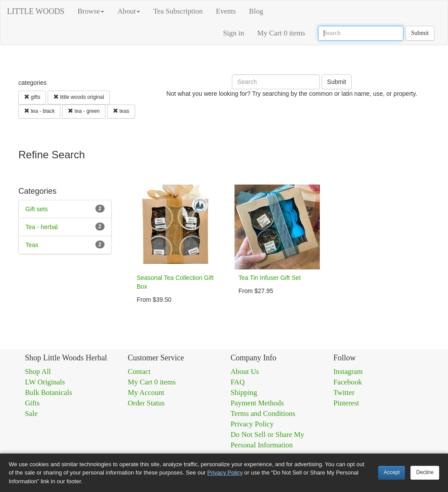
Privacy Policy (252, 424)
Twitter (344, 393)
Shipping (244, 393)
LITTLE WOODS (36, 11)
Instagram (348, 372)
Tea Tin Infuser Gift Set (269, 278)
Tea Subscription (178, 11)
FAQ (238, 382)
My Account (146, 393)
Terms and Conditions (263, 413)
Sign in (234, 33)
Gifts (32, 403)
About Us (245, 372)
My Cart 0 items (281, 33)
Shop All (38, 372)
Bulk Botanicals (49, 393)
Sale (31, 413)
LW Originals (45, 382)
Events (226, 11)
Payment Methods (257, 403)
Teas (32, 245)
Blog (256, 11)
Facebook (348, 382)
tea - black (39, 111)
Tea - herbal (42, 227)
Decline (425, 472)
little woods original (79, 97)
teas (121, 111)
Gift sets (37, 209)
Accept (392, 472)
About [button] (129, 11)
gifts (32, 97)
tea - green (84, 111)
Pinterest (346, 403)
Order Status (146, 403)
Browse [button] (91, 11)
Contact (139, 372)
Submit (420, 33)
